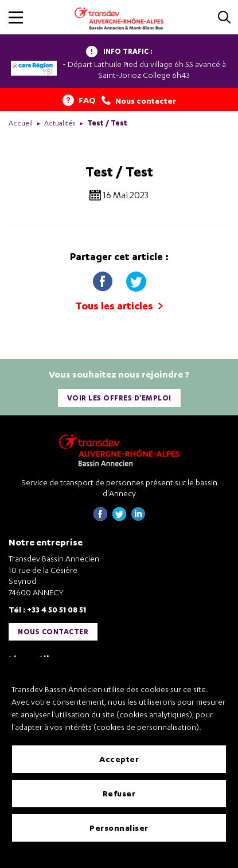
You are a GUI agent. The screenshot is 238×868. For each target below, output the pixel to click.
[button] (16, 17)
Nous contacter (53, 632)
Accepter (119, 759)
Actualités (60, 123)
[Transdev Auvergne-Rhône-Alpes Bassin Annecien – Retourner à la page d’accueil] (119, 450)
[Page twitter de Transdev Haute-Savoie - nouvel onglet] (119, 518)
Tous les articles (119, 306)
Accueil (21, 123)
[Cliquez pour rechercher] (224, 18)
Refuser (119, 793)
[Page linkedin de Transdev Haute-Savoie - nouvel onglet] (138, 518)
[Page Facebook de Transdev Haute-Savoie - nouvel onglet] (100, 518)
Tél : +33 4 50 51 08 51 (47, 609)
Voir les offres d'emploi (119, 398)
